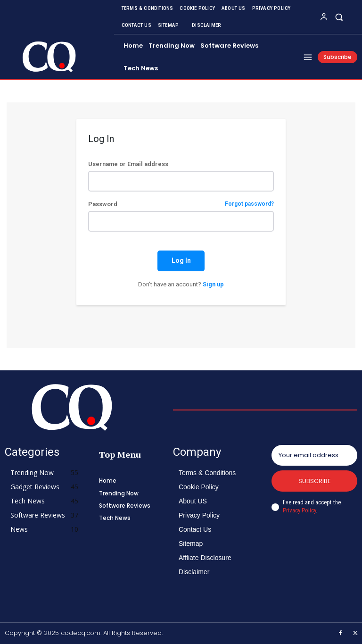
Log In (181, 260)
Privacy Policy (299, 510)
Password (181, 204)
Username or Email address (128, 164)
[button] (339, 17)
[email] (314, 455)
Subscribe (315, 481)
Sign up (213, 284)
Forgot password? (249, 204)
